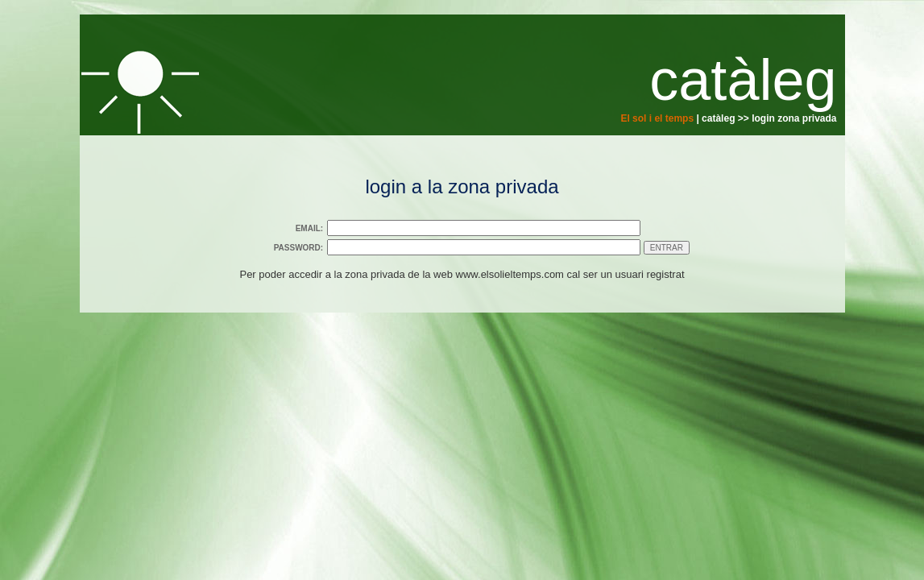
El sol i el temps (657, 118)
